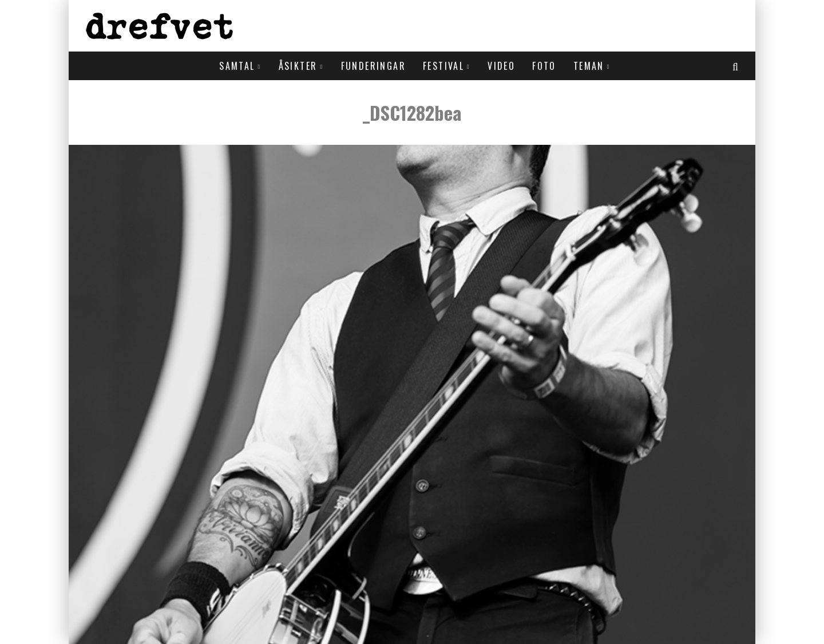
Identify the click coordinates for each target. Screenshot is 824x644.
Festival (443, 66)
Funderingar (373, 66)
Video (501, 66)
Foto (544, 66)
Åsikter (298, 66)
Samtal (237, 66)
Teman (589, 66)
